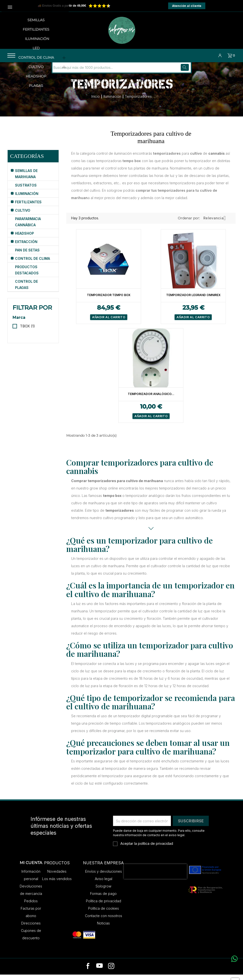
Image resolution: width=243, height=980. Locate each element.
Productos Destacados (27, 275)
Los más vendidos (57, 884)
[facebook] (88, 972)
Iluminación (27, 199)
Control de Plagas (26, 290)
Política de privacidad (104, 906)
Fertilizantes (28, 207)
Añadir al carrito (109, 323)
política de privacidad (155, 849)
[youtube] (99, 972)
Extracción (26, 247)
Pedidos (31, 906)
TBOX (27, 331)
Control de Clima (32, 264)
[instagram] (111, 972)
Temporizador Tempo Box (109, 300)
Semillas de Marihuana (26, 179)
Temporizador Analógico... (151, 399)
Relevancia (216, 224)
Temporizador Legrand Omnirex (193, 300)
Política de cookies (104, 914)
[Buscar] (86, 73)
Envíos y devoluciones (104, 877)
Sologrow (103, 892)
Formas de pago (103, 899)
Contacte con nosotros (104, 921)
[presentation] (155, 877)
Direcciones (31, 929)
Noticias (103, 929)
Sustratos (26, 191)
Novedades (57, 877)
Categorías (27, 161)
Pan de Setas (27, 255)
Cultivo (23, 216)
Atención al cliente (187, 6)
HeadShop (24, 239)
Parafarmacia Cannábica (28, 227)
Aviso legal (104, 884)
